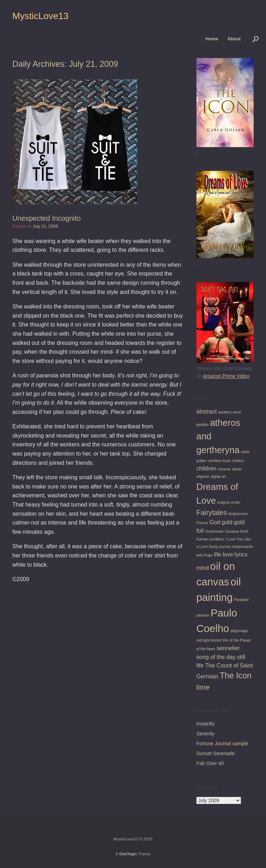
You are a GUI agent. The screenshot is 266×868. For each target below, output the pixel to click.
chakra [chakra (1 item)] (238, 461)
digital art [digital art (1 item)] (218, 476)
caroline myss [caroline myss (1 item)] (219, 461)
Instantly (206, 724)
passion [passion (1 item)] (203, 615)
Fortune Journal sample (222, 743)
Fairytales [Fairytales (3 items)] (212, 513)
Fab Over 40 (210, 763)
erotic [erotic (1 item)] (236, 502)
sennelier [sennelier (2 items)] (228, 648)
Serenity (205, 734)
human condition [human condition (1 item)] (210, 539)
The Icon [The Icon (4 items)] (236, 676)
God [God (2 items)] (215, 522)
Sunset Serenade (215, 753)
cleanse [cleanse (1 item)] (224, 469)
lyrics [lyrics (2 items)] (241, 554)
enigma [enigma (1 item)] (223, 502)
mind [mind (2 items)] (203, 568)
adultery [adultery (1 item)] (225, 412)
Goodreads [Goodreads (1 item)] (214, 531)
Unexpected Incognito (46, 218)
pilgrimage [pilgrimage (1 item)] (239, 631)
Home (212, 39)
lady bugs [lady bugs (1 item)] (205, 555)
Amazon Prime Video (226, 376)
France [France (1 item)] (202, 523)
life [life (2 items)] (217, 554)
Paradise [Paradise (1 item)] (241, 600)
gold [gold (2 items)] (227, 522)
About (234, 39)
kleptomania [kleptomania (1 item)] (243, 546)
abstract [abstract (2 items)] (207, 411)
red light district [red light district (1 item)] (209, 640)
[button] (256, 39)
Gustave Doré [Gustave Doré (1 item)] (237, 531)
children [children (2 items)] (206, 468)
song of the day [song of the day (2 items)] (216, 657)
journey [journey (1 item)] (225, 546)
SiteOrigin (128, 854)
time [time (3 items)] (203, 687)
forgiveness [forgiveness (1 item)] (238, 514)
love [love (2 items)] (228, 554)
